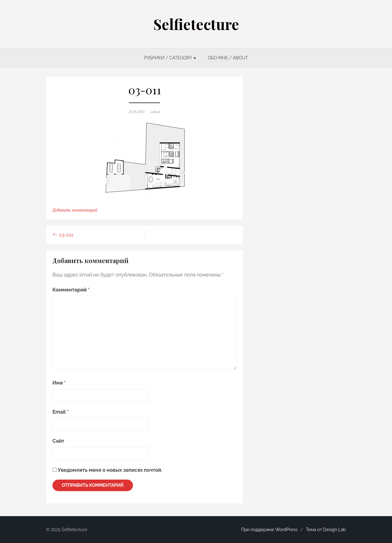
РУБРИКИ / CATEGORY (168, 58)
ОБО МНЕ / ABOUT (228, 58)
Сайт (58, 441)
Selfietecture (196, 24)
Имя (59, 383)
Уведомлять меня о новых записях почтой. (110, 470)
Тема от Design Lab (326, 530)
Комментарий (71, 290)
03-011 (66, 235)
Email (61, 412)
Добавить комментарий (75, 210)
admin (156, 112)
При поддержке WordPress (269, 530)
